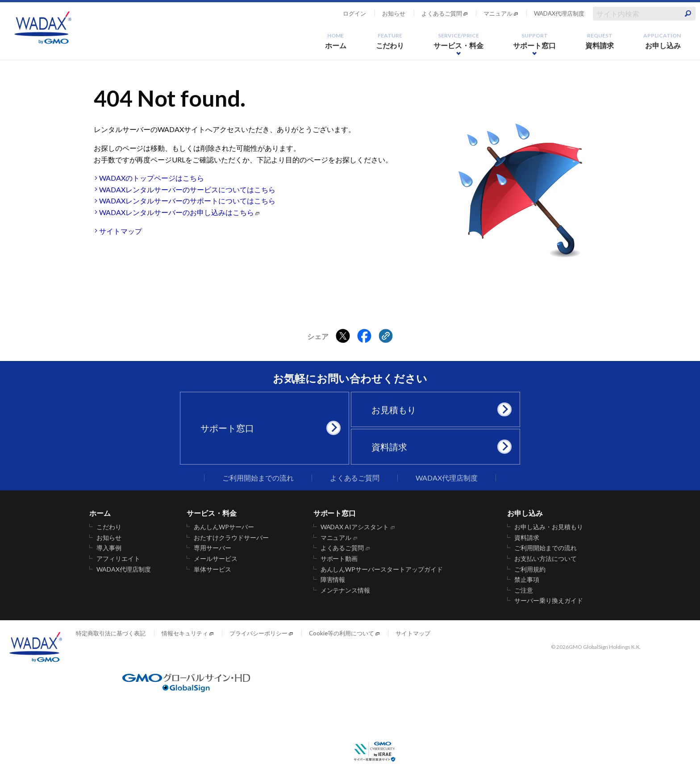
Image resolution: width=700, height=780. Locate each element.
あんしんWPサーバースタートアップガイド (382, 569)
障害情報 (333, 580)
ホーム (336, 41)
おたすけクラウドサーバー (231, 538)
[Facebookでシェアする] (364, 336)
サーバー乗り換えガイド (549, 601)
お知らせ (394, 13)
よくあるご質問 (442, 13)
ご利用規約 (530, 569)
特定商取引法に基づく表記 (111, 633)
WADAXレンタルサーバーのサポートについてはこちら (187, 201)
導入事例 (109, 548)
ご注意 (524, 590)
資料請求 (600, 41)
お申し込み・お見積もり (549, 527)
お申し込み (662, 41)
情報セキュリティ (185, 633)
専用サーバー (212, 548)
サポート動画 (339, 559)
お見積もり (439, 410)
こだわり (390, 41)
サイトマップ (121, 231)
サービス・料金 (458, 41)
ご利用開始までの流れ (258, 478)
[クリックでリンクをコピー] (386, 336)
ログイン (354, 13)
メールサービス (216, 559)
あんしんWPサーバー (224, 527)
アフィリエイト (118, 559)
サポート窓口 (534, 41)
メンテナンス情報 (346, 590)
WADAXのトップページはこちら (152, 178)
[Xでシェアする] (343, 336)
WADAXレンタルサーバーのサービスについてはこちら (187, 189)
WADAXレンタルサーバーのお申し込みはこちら (177, 212)
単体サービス (212, 569)
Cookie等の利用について (342, 633)
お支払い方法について (546, 559)
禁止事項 (527, 580)
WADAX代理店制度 (559, 13)
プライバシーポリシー (258, 633)
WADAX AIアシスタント (355, 527)
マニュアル (498, 13)
